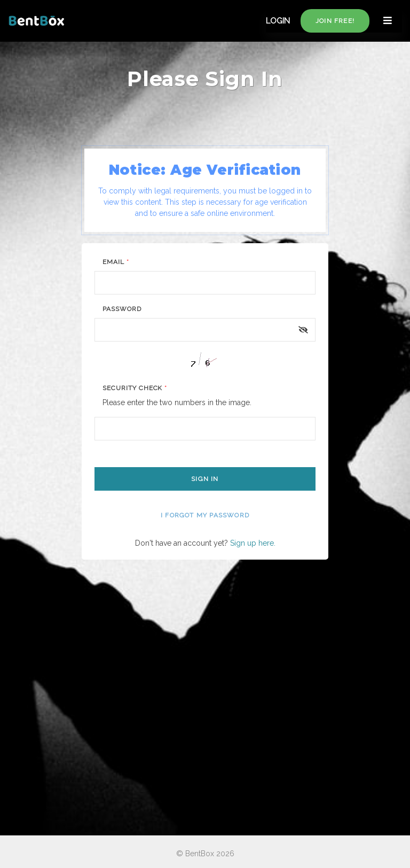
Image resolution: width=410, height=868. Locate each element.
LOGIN (278, 21)
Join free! (335, 21)
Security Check (135, 388)
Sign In (205, 479)
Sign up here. (253, 543)
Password (122, 309)
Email (116, 262)
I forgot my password (205, 515)
